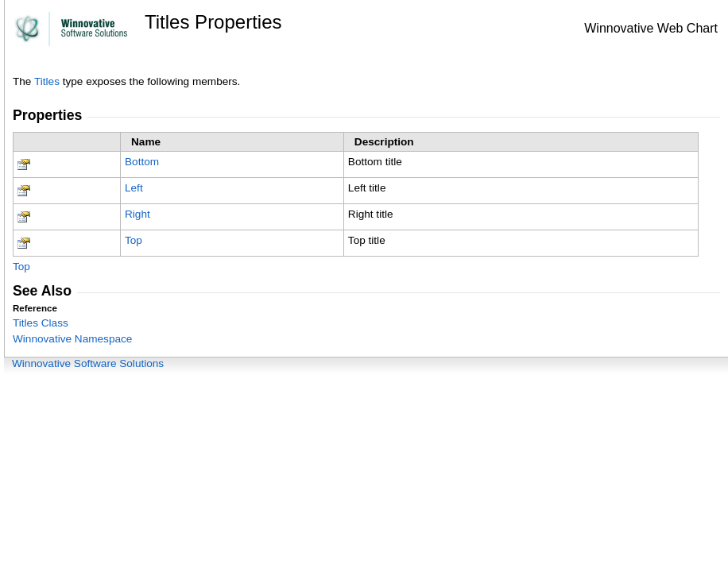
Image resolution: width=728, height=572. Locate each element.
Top (134, 240)
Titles (47, 81)
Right (137, 214)
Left (134, 188)
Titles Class (41, 323)
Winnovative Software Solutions (88, 363)
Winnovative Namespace (72, 339)
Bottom (142, 162)
